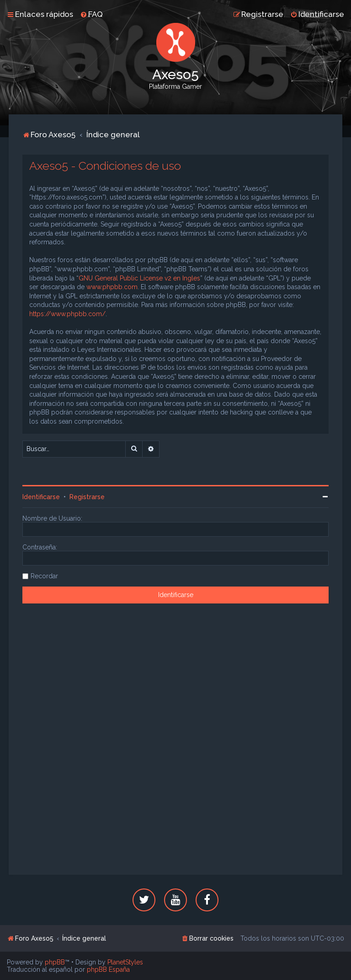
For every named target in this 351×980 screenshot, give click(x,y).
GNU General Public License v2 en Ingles (139, 278)
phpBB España (108, 969)
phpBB (55, 962)
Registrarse (87, 497)
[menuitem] (91, 14)
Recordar (44, 576)
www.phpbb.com (112, 287)
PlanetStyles (125, 962)
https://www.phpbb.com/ (67, 314)
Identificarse (41, 497)
